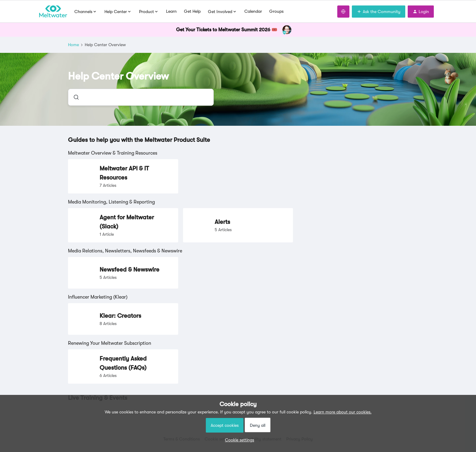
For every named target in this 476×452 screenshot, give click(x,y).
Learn (171, 11)
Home (73, 45)
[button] (238, 440)
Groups (276, 11)
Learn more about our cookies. (343, 412)
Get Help (192, 11)
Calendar (253, 11)
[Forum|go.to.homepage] (53, 12)
